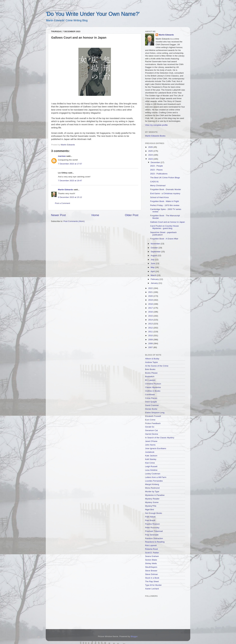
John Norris (150, 445)
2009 (151, 340)
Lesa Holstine (151, 470)
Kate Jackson (151, 456)
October (155, 248)
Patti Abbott (150, 517)
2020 (151, 296)
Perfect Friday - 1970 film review (165, 205)
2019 (151, 300)
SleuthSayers (151, 567)
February (155, 279)
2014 (151, 320)
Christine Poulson (153, 384)
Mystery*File (151, 506)
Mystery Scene (152, 502)
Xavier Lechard (152, 589)
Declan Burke (151, 409)
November (156, 244)
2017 (151, 308)
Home (95, 215)
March (154, 275)
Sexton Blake (151, 560)
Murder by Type (152, 492)
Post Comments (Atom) (74, 221)
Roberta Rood (151, 549)
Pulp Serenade (152, 535)
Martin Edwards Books (155, 136)
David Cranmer (152, 405)
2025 (151, 151)
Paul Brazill (150, 520)
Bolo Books (150, 369)
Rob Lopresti (151, 545)
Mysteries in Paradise (155, 495)
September (156, 252)
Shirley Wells (151, 563)
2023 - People (157, 166)
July (153, 260)
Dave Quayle (151, 402)
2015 (151, 316)
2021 (151, 292)
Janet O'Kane (151, 441)
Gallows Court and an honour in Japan (168, 222)
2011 (151, 332)
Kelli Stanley (151, 459)
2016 (151, 312)
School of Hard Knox (160, 197)
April (153, 271)
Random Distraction (154, 538)
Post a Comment (63, 203)
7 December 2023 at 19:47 (70, 181)
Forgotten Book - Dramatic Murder (166, 189)
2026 (151, 147)
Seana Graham (152, 556)
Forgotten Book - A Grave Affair (164, 239)
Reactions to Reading (155, 542)
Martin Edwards (66, 190)
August (154, 255)
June (153, 263)
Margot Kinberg (152, 484)
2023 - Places (156, 170)
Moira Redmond (152, 488)
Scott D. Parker (152, 553)
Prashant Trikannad (154, 531)
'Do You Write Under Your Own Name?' (93, 14)
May (153, 267)
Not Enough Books (154, 513)
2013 (151, 324)
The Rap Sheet (152, 581)
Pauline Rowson (152, 524)
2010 (151, 336)
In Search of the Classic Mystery (160, 438)
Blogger (134, 636)
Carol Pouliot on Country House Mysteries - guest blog (165, 227)
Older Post (132, 215)
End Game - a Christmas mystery (165, 193)
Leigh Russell (151, 466)
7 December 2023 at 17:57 (70, 164)
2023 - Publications (159, 174)
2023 (151, 159)
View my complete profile (156, 125)
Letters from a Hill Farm (156, 477)
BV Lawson (150, 380)
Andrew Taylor (151, 362)
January (155, 283)
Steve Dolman (151, 574)
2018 (151, 304)
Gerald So (150, 427)
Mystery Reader (152, 499)
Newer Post (58, 215)
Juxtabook (150, 452)
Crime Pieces (151, 398)
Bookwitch (150, 377)
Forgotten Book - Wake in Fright (165, 201)
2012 (151, 328)
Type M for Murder (153, 585)
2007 (151, 347)
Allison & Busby (152, 359)
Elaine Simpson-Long (155, 413)
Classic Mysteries (153, 387)
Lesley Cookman (153, 474)
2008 (151, 343)
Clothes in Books (153, 391)
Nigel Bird (150, 510)
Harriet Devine (152, 434)
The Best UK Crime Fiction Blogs (165, 178)
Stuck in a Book (152, 578)
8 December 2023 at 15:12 (70, 197)
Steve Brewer (151, 571)
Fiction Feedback (153, 423)
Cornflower (150, 395)
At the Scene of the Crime (157, 366)
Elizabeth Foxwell (153, 416)
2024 (151, 155)
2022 (151, 288)
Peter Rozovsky (152, 528)
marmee (62, 156)
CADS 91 (154, 182)
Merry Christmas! (158, 186)
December (156, 162)
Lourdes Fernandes (154, 481)
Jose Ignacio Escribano (156, 448)
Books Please (151, 373)
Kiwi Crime (150, 463)
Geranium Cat (151, 430)
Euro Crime (150, 420)
